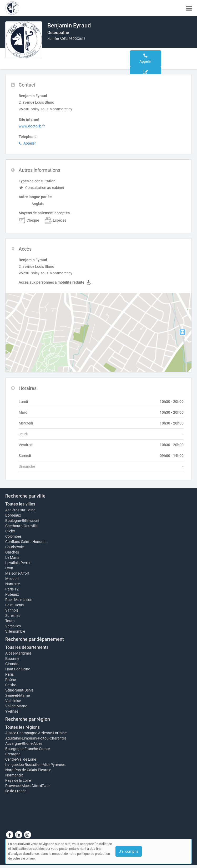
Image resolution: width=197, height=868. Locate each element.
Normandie (14, 775)
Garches (12, 552)
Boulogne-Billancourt (22, 521)
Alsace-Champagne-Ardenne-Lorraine (36, 733)
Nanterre (12, 584)
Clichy (10, 531)
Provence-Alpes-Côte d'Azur (28, 786)
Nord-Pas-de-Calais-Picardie (28, 770)
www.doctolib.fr (32, 126)
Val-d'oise (13, 701)
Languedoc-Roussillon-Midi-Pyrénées (35, 765)
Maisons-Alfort (17, 573)
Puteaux (12, 594)
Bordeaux (13, 515)
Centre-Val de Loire (21, 759)
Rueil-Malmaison (19, 600)
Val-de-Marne (16, 706)
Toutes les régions (22, 727)
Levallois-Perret (18, 563)
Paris (9, 674)
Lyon (9, 568)
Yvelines (12, 711)
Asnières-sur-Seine (20, 510)
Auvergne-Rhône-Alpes (24, 743)
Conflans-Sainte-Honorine (26, 542)
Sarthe (11, 685)
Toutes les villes (20, 504)
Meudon (12, 579)
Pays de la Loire (18, 780)
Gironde (12, 664)
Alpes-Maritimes (18, 653)
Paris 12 (12, 589)
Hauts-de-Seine (18, 669)
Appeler (27, 143)
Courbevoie (14, 547)
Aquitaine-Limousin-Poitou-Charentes (36, 738)
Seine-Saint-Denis (19, 690)
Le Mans (12, 557)
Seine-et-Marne (17, 695)
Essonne (12, 659)
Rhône (11, 680)
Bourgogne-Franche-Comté (27, 749)
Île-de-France (16, 791)
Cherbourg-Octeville (21, 526)
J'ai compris (129, 851)
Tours (10, 621)
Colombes (13, 536)
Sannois (12, 610)
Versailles (13, 626)
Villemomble (15, 631)
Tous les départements (27, 647)
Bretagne (13, 754)
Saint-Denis (14, 605)
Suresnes (13, 616)
